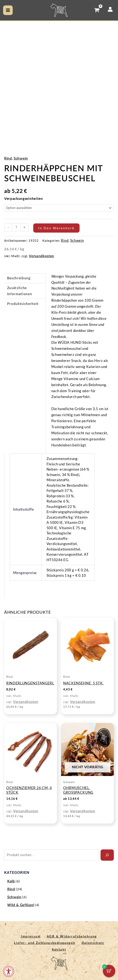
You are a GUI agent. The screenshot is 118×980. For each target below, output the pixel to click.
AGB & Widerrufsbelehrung (73, 937)
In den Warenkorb (57, 228)
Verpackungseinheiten (24, 199)
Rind (8, 159)
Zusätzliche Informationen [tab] (20, 291)
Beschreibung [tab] (19, 278)
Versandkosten (42, 256)
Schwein (21, 159)
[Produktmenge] (16, 227)
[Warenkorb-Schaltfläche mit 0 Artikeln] (109, 971)
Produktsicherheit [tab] (23, 304)
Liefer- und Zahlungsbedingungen (44, 943)
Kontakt (59, 949)
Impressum (30, 937)
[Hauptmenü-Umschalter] (8, 10)
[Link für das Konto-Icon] (110, 9)
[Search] (107, 855)
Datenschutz (94, 943)
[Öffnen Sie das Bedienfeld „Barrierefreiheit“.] (9, 971)
